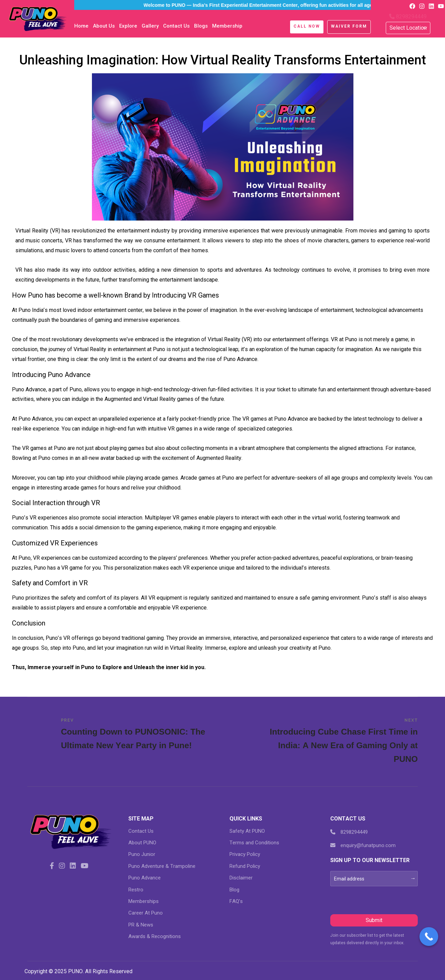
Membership (227, 26)
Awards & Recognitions (155, 936)
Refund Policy (245, 866)
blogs (201, 26)
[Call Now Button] (429, 937)
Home (81, 26)
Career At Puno (146, 913)
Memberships (144, 901)
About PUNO (142, 843)
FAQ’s (236, 901)
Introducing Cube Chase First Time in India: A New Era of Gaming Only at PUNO (340, 741)
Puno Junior (142, 854)
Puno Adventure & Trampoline (162, 866)
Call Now (307, 26)
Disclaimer (241, 878)
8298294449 (408, 17)
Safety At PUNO (247, 831)
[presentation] (382, 900)
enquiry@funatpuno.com (363, 845)
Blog (234, 890)
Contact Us (176, 26)
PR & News (141, 925)
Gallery (150, 26)
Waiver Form (349, 26)
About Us (104, 26)
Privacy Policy (245, 854)
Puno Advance (145, 878)
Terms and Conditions (254, 843)
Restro (136, 890)
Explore (128, 26)
